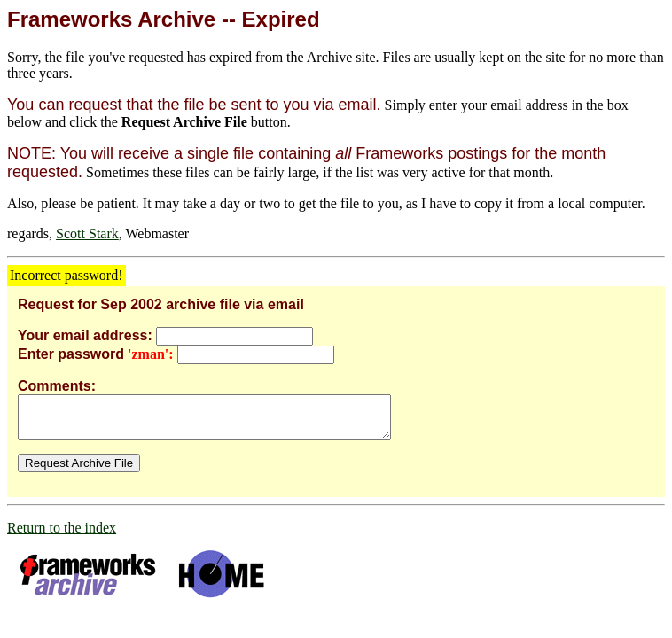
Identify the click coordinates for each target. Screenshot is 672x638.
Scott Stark (87, 233)
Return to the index (62, 536)
